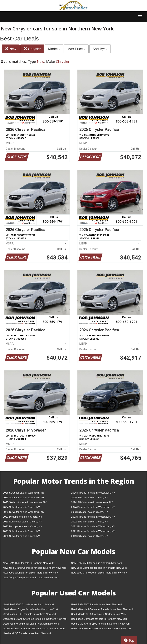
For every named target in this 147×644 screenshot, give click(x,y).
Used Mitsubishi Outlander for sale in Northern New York (102, 609)
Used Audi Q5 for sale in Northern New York (27, 633)
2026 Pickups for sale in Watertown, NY (93, 493)
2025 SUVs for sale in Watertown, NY (24, 497)
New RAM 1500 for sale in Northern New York (28, 563)
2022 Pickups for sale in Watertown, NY (93, 526)
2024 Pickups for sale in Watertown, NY (93, 507)
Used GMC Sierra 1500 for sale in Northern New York (101, 624)
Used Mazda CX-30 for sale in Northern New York (99, 614)
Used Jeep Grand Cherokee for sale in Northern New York (35, 619)
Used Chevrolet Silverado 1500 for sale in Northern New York (34, 629)
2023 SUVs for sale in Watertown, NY (24, 512)
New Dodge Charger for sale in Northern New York (31, 577)
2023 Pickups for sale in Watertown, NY (93, 517)
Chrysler (32, 49)
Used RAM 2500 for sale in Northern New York (97, 604)
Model (54, 49)
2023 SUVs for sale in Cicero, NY (90, 512)
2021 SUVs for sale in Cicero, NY (21, 531)
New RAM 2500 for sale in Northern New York (96, 563)
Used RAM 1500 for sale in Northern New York (29, 604)
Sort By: (100, 49)
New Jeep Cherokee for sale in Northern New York (99, 573)
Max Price (76, 49)
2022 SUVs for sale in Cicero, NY (90, 522)
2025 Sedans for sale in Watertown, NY (25, 502)
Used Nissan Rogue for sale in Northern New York (31, 609)
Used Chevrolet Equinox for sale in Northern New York (101, 628)
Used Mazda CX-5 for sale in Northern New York (30, 614)
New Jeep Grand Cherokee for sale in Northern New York (35, 568)
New (11, 49)
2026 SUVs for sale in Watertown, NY (24, 493)
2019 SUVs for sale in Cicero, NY (90, 536)
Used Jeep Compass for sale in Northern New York (99, 619)
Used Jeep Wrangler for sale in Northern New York (31, 624)
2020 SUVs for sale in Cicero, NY (21, 536)
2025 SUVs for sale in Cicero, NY (90, 497)
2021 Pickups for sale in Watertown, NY (93, 531)
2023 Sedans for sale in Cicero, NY (22, 522)
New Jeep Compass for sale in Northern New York (99, 568)
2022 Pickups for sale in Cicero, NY (22, 526)
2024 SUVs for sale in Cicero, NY (21, 507)
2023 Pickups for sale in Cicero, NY (22, 517)
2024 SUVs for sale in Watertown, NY (92, 502)
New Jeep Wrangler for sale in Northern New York (30, 573)
